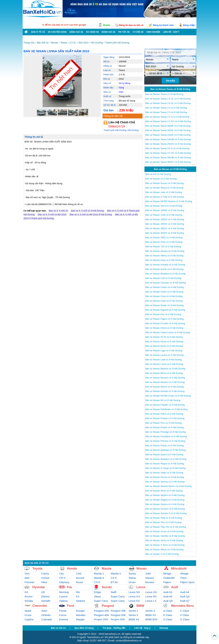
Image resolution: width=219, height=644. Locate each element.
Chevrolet (40, 606)
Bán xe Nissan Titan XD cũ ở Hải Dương (166, 527)
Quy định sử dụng (84, 628)
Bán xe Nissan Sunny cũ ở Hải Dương (165, 183)
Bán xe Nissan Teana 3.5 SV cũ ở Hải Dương (168, 153)
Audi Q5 (168, 601)
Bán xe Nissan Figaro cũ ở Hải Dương (165, 319)
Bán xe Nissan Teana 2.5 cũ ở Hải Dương (166, 112)
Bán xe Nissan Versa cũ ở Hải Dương (164, 540)
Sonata (29, 601)
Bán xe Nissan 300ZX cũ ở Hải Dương (165, 233)
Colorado (47, 619)
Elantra (46, 596)
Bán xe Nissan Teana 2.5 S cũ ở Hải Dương (167, 117)
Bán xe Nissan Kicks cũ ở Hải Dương (164, 346)
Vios (27, 573)
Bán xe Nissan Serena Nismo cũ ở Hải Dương (168, 486)
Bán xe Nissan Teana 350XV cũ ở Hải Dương (168, 162)
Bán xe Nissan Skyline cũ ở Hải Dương (165, 495)
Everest (64, 619)
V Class (185, 615)
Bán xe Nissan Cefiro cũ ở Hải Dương (164, 292)
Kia (70, 587)
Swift (114, 592)
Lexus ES (134, 601)
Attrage (184, 573)
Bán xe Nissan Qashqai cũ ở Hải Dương (165, 450)
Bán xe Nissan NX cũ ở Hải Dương (163, 400)
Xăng (121, 88)
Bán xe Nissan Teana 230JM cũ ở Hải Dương (168, 139)
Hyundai (38, 587)
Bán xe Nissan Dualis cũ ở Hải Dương (164, 305)
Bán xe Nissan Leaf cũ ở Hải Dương (163, 360)
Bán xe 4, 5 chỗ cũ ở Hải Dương (88, 211)
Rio (78, 592)
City (62, 573)
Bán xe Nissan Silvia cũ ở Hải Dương (164, 491)
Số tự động (124, 83)
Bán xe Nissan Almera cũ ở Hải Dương (165, 251)
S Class (168, 619)
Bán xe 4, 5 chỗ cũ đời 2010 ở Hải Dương (91, 215)
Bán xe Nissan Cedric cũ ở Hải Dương (165, 287)
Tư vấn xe (138, 32)
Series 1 (133, 611)
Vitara (97, 596)
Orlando (46, 615)
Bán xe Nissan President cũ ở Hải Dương (166, 436)
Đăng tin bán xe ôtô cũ (131, 25)
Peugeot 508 (118, 615)
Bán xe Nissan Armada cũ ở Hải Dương (165, 265)
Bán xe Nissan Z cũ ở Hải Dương (162, 554)
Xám (121, 92)
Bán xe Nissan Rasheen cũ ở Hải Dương (166, 459)
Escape (80, 611)
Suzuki (107, 587)
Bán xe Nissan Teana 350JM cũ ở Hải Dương (168, 157)
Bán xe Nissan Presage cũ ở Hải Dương (165, 432)
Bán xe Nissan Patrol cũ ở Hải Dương (164, 414)
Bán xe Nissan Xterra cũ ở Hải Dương (164, 549)
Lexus (141, 587)
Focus (63, 615)
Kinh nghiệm (153, 32)
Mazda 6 (99, 578)
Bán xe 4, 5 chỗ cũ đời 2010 (52, 215)
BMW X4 (134, 619)
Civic (79, 573)
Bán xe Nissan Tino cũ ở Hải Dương (163, 522)
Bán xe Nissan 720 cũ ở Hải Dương (163, 247)
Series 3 (150, 611)
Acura (79, 582)
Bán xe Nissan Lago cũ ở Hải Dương (164, 351)
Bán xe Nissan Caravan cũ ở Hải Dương (166, 283)
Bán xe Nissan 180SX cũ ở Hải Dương (165, 219)
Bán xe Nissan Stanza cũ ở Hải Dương (165, 504)
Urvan (132, 582)
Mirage (167, 573)
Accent (29, 596)
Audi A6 (168, 596)
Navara (150, 578)
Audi (175, 587)
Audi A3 (168, 592)
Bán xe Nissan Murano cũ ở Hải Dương (165, 378)
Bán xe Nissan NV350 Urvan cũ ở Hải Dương (168, 396)
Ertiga (97, 592)
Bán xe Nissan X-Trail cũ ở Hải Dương (165, 197)
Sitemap (164, 628)
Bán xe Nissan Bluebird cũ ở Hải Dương (165, 274)
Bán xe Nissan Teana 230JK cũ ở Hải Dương (168, 135)
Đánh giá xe (109, 32)
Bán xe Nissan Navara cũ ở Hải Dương (165, 382)
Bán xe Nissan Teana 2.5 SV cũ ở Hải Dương (168, 121)
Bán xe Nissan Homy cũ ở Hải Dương (164, 341)
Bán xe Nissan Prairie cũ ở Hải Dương (165, 427)
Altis (27, 578)
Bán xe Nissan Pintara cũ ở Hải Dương (165, 418)
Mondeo (81, 615)
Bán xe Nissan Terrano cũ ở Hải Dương (165, 509)
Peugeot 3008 (118, 619)
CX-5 (114, 578)
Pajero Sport (187, 582)
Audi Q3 (185, 596)
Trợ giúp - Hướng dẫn (114, 628)
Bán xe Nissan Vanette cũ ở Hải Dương (165, 536)
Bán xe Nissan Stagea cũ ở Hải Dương (165, 500)
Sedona (80, 601)
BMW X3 (151, 615)
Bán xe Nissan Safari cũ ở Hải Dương (164, 473)
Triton (183, 578)
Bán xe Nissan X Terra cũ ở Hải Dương (165, 545)
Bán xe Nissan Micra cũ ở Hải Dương (164, 373)
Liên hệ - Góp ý (142, 628)
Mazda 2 (99, 573)
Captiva (29, 619)
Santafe (46, 601)
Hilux (44, 582)
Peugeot (108, 606)
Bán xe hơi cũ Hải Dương (158, 174)
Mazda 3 (116, 573)
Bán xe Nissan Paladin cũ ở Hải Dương (165, 405)
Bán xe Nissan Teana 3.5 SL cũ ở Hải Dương (168, 103)
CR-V (62, 578)
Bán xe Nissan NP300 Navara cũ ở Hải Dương (169, 201)
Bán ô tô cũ (38, 32)
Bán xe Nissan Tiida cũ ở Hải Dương (164, 518)
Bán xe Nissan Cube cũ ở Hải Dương (164, 301)
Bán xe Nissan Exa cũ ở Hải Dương (163, 314)
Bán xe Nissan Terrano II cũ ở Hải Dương (166, 513)
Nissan (142, 569)
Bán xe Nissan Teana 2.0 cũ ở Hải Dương (166, 108)
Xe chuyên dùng (57, 32)
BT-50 (114, 582)
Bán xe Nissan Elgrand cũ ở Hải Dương (165, 310)
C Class (185, 611)
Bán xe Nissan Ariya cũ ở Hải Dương (164, 260)
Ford (71, 606)
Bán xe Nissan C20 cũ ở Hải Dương (163, 278)
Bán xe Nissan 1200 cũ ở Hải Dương (164, 215)
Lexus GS (151, 592)
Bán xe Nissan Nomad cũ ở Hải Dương (165, 391)
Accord (80, 578)
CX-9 (97, 582)
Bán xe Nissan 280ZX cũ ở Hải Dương (165, 228)
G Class (185, 619)
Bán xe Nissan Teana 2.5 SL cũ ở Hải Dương (168, 99)
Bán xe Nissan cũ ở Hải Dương (161, 179)
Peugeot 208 (101, 611)
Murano (150, 582)
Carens (63, 596)
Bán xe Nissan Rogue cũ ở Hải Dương (165, 464)
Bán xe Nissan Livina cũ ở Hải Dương (164, 364)
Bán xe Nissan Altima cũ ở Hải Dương (164, 256)
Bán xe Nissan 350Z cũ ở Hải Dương (164, 237)
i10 (26, 592)
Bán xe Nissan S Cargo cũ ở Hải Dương (165, 468)
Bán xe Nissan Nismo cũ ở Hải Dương (165, 387)
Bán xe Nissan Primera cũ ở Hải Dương (165, 441)
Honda (72, 569)
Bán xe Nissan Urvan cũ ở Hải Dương (164, 531)
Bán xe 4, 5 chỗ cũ (58, 211)
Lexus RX (151, 596)
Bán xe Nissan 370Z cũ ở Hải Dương (164, 242)
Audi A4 (185, 592)
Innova (45, 578)
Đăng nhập (189, 25)
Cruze (28, 615)
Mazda (106, 569)
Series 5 (133, 615)
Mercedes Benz (182, 606)
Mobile (106, 25)
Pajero (167, 582)
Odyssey (64, 582)
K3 (78, 596)
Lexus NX (134, 592)
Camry (45, 573)
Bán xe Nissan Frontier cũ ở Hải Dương (165, 323)
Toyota (37, 569)
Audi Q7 (185, 601)
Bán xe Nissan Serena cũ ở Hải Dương (165, 482)
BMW (140, 606)
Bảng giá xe (76, 32)
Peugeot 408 (101, 615)
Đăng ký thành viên (163, 25)
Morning (64, 592)
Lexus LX (151, 601)
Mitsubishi (179, 569)
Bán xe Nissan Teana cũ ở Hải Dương (164, 94)
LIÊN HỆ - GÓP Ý (171, 32)
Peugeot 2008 (101, 619)
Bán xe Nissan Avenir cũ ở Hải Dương (164, 269)
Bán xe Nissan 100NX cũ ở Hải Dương (165, 210)
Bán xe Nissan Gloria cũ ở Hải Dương (164, 328)
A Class (168, 611)
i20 (43, 592)
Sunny (132, 573)
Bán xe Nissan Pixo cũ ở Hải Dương (163, 423)
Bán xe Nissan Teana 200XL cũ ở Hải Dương (168, 130)
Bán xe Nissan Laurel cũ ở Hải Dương (164, 355)
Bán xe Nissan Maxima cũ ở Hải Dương (165, 369)
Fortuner (29, 582)
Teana (132, 578)
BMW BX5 (151, 619)
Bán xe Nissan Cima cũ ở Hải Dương (164, 296)
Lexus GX (134, 596)
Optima (63, 601)
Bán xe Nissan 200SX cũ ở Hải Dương (165, 224)
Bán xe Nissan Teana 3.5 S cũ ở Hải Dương (167, 148)
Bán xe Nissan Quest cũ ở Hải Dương (164, 455)
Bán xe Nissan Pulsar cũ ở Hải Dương (165, 445)
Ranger (80, 619)
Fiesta (63, 611)
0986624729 (117, 127)
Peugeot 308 (118, 611)
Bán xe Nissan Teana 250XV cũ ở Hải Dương (168, 144)
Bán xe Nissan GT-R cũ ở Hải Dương (164, 337)
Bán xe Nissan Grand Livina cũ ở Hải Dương (168, 332)
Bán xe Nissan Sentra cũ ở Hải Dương (165, 477)
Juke (148, 573)
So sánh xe (92, 32)
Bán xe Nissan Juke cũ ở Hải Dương (164, 192)
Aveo (44, 611)
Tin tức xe (124, 32)
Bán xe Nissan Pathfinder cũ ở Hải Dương (166, 409)
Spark (28, 611)
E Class (168, 615)
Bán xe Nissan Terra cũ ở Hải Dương (164, 206)
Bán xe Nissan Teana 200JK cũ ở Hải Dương (168, 126)
